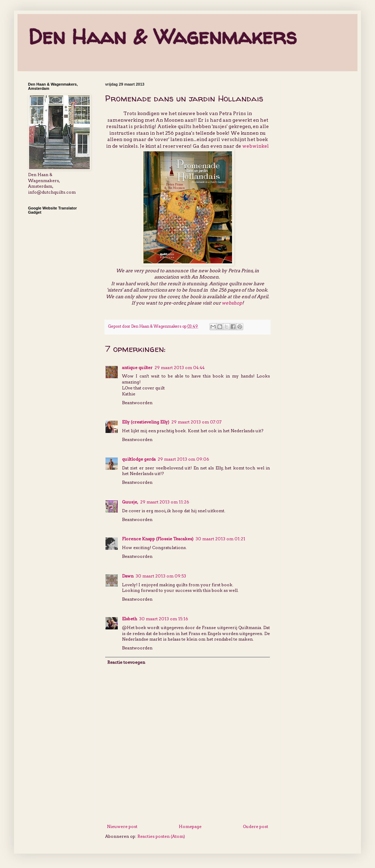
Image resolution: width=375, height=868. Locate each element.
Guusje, (130, 502)
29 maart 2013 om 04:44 (180, 368)
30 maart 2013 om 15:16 (164, 619)
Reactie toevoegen (126, 662)
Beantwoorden (137, 403)
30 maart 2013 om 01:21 (220, 539)
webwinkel (255, 146)
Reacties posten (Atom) (161, 836)
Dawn (128, 576)
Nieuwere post (122, 826)
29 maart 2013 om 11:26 (165, 502)
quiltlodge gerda (139, 459)
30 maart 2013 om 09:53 (161, 576)
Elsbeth (129, 619)
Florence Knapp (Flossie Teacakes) (158, 539)
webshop (232, 303)
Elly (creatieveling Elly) (146, 422)
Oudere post (255, 826)
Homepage (190, 826)
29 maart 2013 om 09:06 (183, 459)
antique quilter (137, 368)
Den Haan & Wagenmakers (162, 36)
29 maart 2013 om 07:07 (196, 422)
